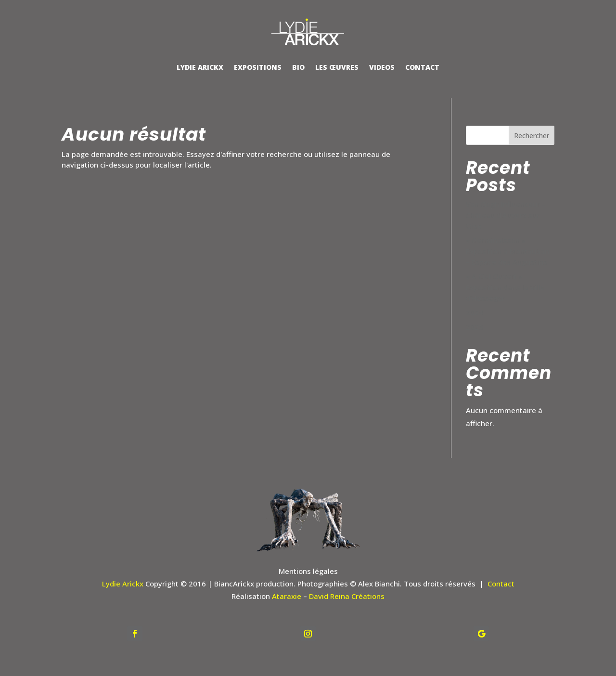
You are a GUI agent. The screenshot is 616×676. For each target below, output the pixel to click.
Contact (501, 584)
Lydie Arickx (123, 584)
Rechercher (532, 136)
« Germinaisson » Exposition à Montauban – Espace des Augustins (507, 251)
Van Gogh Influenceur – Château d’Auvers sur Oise (506, 215)
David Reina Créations (347, 596)
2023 (475, 327)
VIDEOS (382, 67)
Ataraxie (287, 596)
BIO (298, 67)
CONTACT (422, 67)
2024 (475, 312)
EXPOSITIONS (258, 67)
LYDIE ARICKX (200, 67)
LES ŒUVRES (337, 67)
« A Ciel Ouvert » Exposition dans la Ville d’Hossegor (505, 287)
